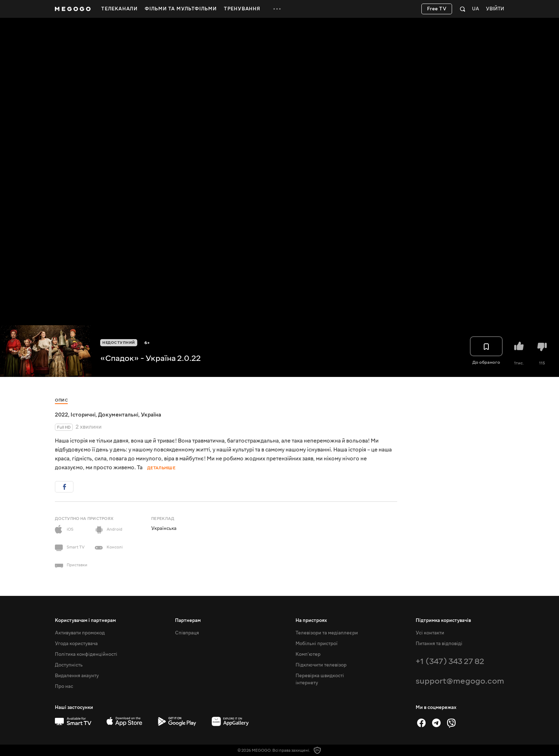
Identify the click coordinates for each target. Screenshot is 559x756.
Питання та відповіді (439, 644)
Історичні (83, 415)
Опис (61, 400)
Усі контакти (430, 633)
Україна (151, 415)
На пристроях (311, 620)
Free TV (437, 9)
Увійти (495, 9)
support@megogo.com (460, 681)
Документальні (118, 415)
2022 (61, 415)
